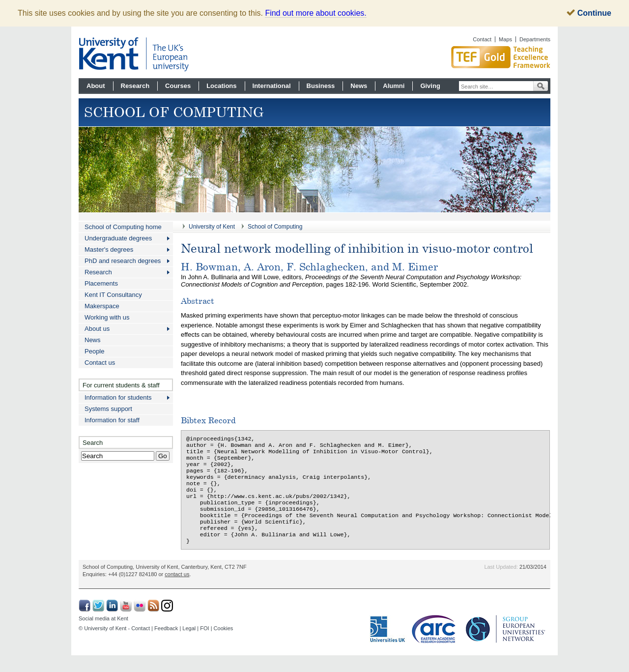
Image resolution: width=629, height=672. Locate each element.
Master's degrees (109, 249)
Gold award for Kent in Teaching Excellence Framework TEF (464, 57)
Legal (189, 645)
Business (321, 86)
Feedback (166, 645)
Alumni (394, 86)
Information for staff (112, 420)
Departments (535, 39)
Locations (221, 86)
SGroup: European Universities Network (506, 646)
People (94, 351)
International (272, 86)
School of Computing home (123, 227)
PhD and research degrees (123, 261)
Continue (589, 13)
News (359, 86)
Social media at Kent (103, 635)
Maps (505, 39)
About (96, 86)
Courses (178, 86)
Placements (101, 283)
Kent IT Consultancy (113, 295)
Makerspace (102, 306)
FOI (204, 645)
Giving (430, 86)
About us (97, 329)
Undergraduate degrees (118, 238)
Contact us (100, 363)
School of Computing (275, 227)
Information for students (118, 397)
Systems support (108, 409)
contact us (177, 591)
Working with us (107, 317)
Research (135, 86)
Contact (482, 39)
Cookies (224, 645)
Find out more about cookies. (315, 13)
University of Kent (212, 227)
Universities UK (388, 646)
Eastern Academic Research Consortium (436, 646)
